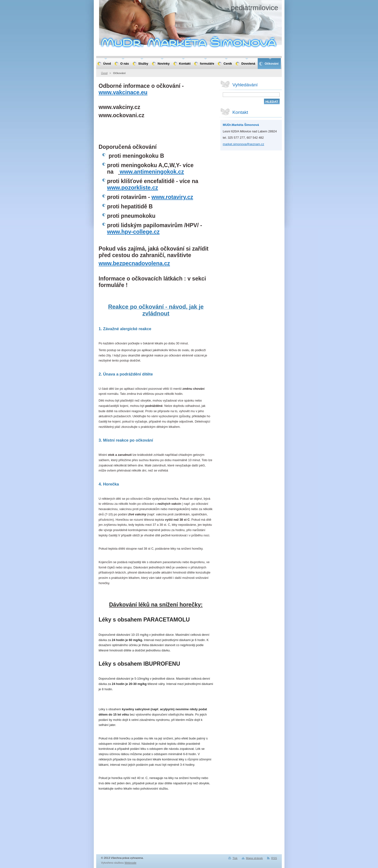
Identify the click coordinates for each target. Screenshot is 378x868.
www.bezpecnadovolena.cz (134, 263)
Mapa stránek (254, 858)
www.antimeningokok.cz (152, 172)
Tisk (235, 858)
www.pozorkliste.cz (133, 188)
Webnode (131, 863)
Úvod (104, 73)
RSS (274, 858)
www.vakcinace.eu (123, 92)
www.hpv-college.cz (133, 232)
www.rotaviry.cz (172, 197)
